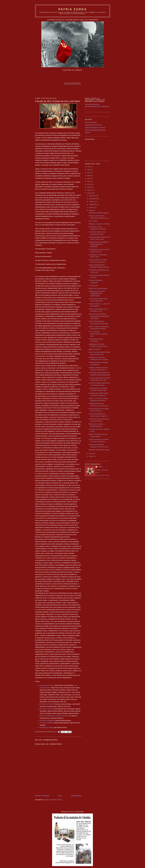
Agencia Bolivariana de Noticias (95, 130)
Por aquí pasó (93, 285)
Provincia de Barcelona (47, 716)
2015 (89, 178)
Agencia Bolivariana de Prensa (95, 128)
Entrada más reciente (42, 796)
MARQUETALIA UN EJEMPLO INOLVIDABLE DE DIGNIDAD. (99, 244)
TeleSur (87, 133)
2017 (89, 173)
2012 (89, 187)
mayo (91, 456)
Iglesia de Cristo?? (95, 349)
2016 (89, 175)
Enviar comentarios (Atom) (53, 800)
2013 (89, 184)
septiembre (93, 204)
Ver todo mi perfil (102, 475)
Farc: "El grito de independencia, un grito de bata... (98, 334)
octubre (92, 202)
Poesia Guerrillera (91, 122)
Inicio (60, 796)
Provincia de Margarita (47, 720)
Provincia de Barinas (46, 709)
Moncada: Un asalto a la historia (99, 224)
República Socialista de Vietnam (99, 450)
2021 (89, 167)
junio (91, 453)
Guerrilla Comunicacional (93, 125)
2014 (89, 181)
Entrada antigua (76, 796)
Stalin (100, 467)
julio (91, 210)
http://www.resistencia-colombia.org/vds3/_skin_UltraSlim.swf (97, 106)
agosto (91, 207)
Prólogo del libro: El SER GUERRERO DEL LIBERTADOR (97, 294)
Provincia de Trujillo (46, 727)
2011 (89, 190)
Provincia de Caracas (47, 685)
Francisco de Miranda (63, 716)
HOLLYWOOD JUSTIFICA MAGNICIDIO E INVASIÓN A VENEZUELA (99, 316)
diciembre (92, 196)
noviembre (93, 199)
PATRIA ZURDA (73, 9)
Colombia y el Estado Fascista (98, 213)
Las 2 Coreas (93, 221)
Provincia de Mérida (46, 723)
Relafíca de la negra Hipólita (98, 288)
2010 (89, 193)
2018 (89, 170)
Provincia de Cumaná (47, 704)
